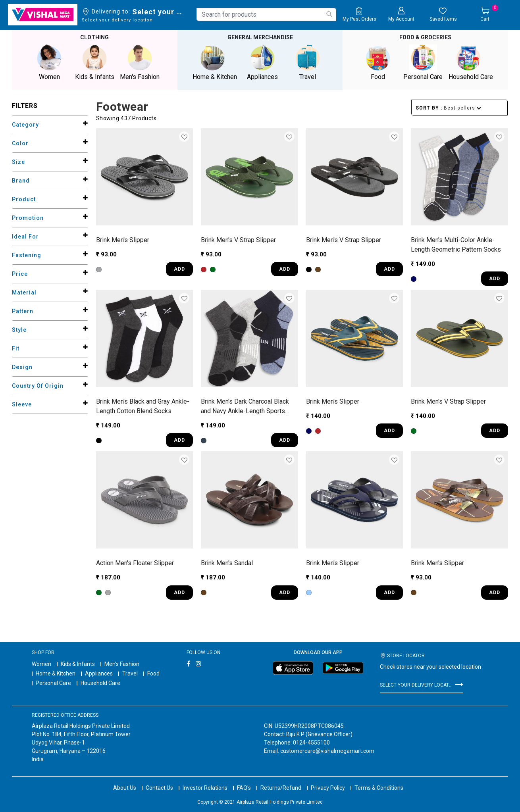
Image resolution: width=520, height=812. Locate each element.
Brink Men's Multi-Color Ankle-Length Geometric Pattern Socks (456, 244)
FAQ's (244, 780)
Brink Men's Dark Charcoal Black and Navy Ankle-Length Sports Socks (245, 406)
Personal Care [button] (423, 62)
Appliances (99, 673)
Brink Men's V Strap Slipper (238, 239)
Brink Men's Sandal (227, 563)
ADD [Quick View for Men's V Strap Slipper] (285, 269)
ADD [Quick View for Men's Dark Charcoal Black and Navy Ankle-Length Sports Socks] (285, 440)
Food (153, 673)
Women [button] (49, 62)
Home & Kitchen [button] (215, 62)
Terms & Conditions (379, 780)
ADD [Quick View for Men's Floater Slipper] (179, 592)
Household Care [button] (471, 62)
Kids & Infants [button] (94, 62)
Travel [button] (308, 62)
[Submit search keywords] (329, 14)
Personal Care (53, 682)
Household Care (100, 682)
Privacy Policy (328, 780)
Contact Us (159, 780)
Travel (130, 673)
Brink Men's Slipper (123, 239)
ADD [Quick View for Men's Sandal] (285, 592)
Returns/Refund (281, 780)
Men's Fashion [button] (140, 62)
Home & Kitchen (56, 673)
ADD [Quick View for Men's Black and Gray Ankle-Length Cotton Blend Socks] (179, 440)
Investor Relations (205, 780)
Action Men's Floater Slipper (135, 563)
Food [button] (378, 62)
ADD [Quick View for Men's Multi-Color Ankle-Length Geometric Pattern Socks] (495, 278)
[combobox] (266, 14)
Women (41, 663)
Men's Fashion (122, 663)
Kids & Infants (78, 663)
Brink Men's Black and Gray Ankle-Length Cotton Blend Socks (143, 405)
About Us (125, 780)
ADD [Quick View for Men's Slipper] (179, 269)
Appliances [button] (262, 62)
